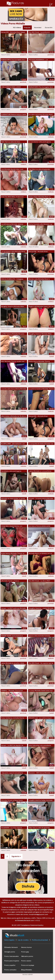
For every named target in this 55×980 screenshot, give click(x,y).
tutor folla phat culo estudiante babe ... (40, 745)
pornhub (51, 55)
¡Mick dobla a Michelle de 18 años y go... (14, 416)
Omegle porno (10, 952)
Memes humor (27, 947)
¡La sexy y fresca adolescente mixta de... (40, 526)
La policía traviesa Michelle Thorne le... (41, 389)
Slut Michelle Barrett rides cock (12, 169)
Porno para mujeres (12, 961)
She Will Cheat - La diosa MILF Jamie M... (39, 581)
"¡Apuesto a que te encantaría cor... (12, 773)
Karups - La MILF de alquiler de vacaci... (12, 745)
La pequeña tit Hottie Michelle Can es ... (41, 444)
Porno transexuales (12, 956)
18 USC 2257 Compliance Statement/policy (28, 925)
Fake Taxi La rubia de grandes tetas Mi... (39, 828)
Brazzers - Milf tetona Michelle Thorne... (40, 773)
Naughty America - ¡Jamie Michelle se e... (41, 608)
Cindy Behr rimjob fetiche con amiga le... (12, 526)
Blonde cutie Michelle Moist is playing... (39, 279)
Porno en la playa (28, 965)
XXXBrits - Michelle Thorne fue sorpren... (12, 691)
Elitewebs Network (11, 947)
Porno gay (25, 952)
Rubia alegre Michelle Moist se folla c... (40, 197)
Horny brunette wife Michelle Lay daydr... (41, 224)
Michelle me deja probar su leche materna (13, 499)
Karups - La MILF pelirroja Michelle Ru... (13, 608)
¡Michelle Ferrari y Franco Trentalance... (10, 581)
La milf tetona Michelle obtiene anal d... (12, 224)
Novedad (38, 27)
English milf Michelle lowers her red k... (41, 307)
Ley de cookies (23, 940)
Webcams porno (27, 956)
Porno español (10, 965)
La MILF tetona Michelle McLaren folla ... (13, 334)
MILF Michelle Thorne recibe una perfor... (13, 361)
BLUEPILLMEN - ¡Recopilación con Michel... (13, 444)
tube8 (52, 356)
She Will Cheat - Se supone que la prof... (41, 663)
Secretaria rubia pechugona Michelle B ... (11, 471)
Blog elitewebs (27, 970)
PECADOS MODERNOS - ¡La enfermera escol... (38, 60)
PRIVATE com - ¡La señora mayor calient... (40, 718)
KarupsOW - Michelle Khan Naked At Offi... (13, 32)
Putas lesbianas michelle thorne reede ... (13, 718)
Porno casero (26, 961)
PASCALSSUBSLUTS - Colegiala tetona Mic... (12, 279)
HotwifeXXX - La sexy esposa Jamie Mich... (12, 828)
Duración (49, 27)
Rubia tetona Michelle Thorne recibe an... (39, 361)
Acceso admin (28, 974)
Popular (27, 27)
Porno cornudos (10, 970)
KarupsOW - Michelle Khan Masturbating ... (38, 252)
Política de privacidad (40, 940)
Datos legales (9, 940)
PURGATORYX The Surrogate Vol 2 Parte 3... (41, 87)
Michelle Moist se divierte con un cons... (40, 553)
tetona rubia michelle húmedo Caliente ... (39, 636)
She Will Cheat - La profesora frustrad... (39, 32)
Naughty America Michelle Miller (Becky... (13, 307)
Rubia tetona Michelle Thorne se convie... (13, 553)
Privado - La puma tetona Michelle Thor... (41, 499)
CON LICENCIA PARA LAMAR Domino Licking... (11, 87)
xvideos (23, 164)
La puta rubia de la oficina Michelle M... (14, 389)
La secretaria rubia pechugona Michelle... (40, 142)
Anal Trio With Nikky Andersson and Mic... (12, 197)
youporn (23, 55)
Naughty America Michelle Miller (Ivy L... (40, 334)
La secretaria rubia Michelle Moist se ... (13, 252)
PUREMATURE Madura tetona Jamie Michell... (14, 114)
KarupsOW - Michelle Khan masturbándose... (38, 416)
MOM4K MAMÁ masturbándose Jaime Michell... (12, 636)
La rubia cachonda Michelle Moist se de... (41, 114)
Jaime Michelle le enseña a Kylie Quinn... (13, 663)
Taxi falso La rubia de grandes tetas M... (40, 169)
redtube (51, 137)
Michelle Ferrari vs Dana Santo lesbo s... (12, 800)
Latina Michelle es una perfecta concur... (40, 471)
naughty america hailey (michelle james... (41, 800)
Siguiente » (16, 856)
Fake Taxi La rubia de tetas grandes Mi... (11, 142)
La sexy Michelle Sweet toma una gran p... (41, 691)
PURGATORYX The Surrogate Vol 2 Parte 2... (13, 60)
